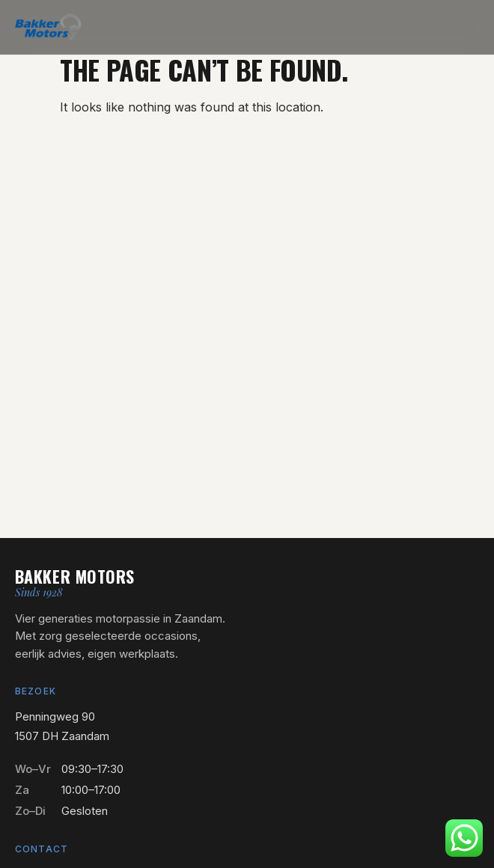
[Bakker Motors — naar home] (48, 27)
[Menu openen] (469, 27)
